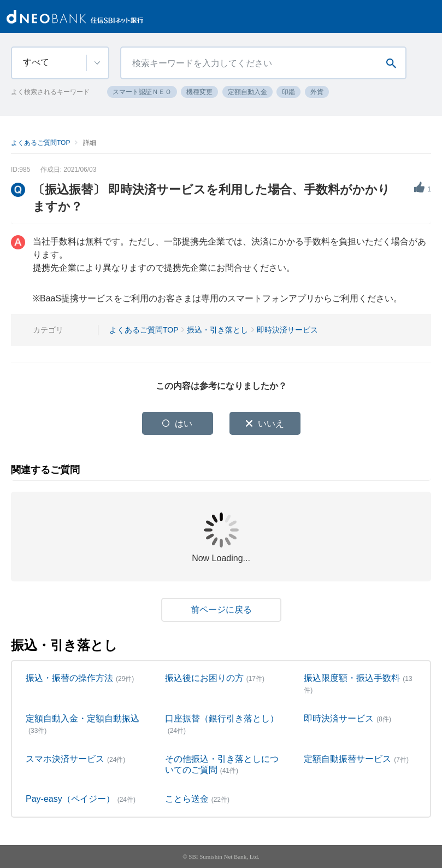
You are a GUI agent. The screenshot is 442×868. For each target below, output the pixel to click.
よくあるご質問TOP (40, 143)
